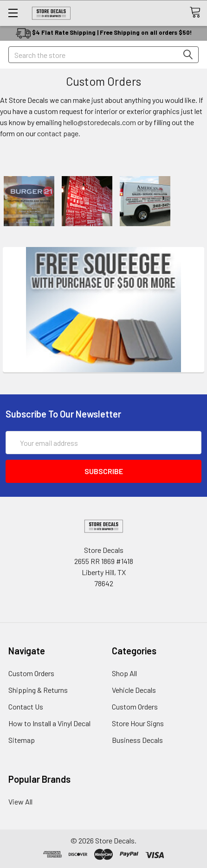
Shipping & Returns (38, 690)
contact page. (59, 133)
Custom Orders (31, 673)
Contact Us (26, 706)
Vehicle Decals (134, 690)
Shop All (124, 673)
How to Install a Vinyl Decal (49, 723)
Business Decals (137, 740)
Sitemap (22, 740)
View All (20, 801)
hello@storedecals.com (100, 122)
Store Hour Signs (138, 723)
